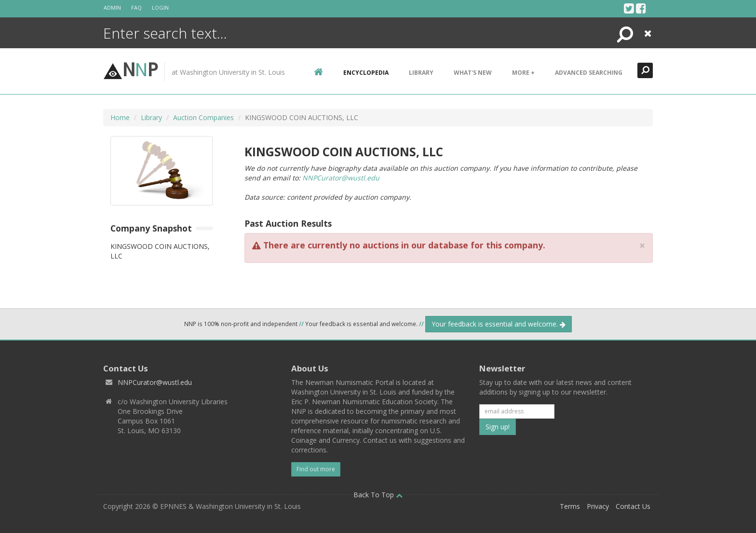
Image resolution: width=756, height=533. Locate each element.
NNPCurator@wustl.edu (341, 178)
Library (421, 73)
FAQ (136, 7)
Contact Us (633, 506)
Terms (570, 506)
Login (160, 7)
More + (523, 73)
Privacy (598, 506)
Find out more (316, 469)
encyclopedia (366, 73)
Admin (112, 7)
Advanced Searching (589, 73)
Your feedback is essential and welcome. (499, 324)
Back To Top (378, 495)
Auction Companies (203, 117)
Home (120, 117)
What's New (473, 73)
